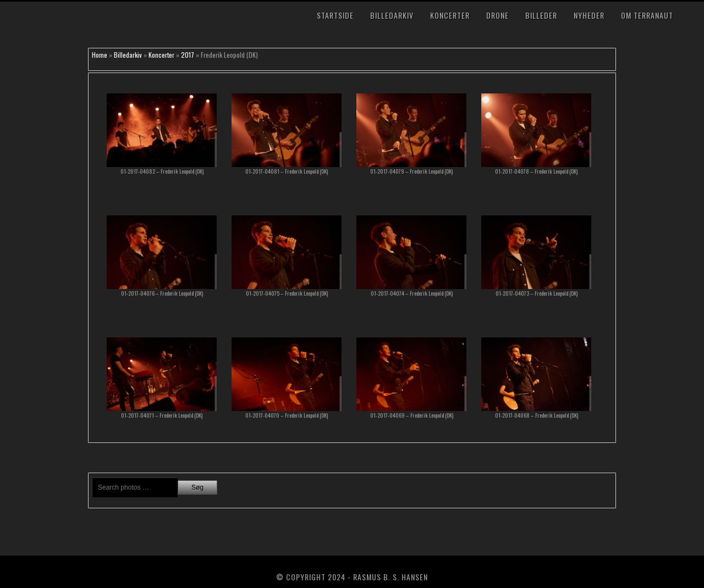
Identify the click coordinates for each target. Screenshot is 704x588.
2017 (188, 55)
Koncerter (450, 15)
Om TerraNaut (647, 15)
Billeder (541, 15)
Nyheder (589, 15)
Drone (497, 15)
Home (100, 55)
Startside (335, 15)
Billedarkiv (392, 15)
